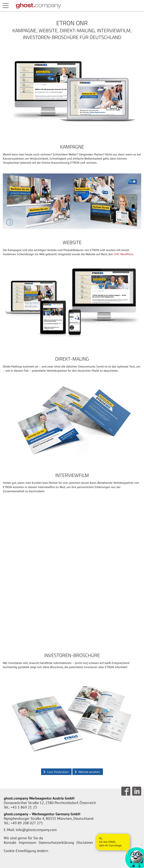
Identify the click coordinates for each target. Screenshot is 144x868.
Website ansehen (89, 772)
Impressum (27, 842)
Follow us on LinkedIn (137, 791)
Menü (9, 6)
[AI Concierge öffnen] (113, 842)
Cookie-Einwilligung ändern (26, 851)
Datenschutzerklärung (56, 842)
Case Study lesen (58, 772)
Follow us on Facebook (126, 791)
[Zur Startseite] (38, 6)
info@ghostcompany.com (36, 830)
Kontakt (10, 842)
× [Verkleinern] (142, 844)
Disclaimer (85, 842)
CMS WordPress (123, 254)
